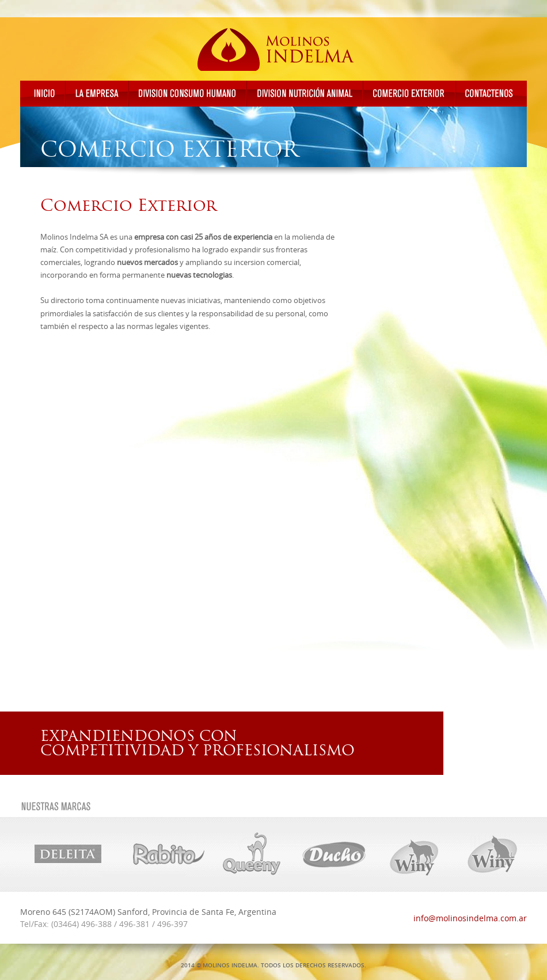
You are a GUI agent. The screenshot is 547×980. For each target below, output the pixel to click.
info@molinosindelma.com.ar (470, 918)
